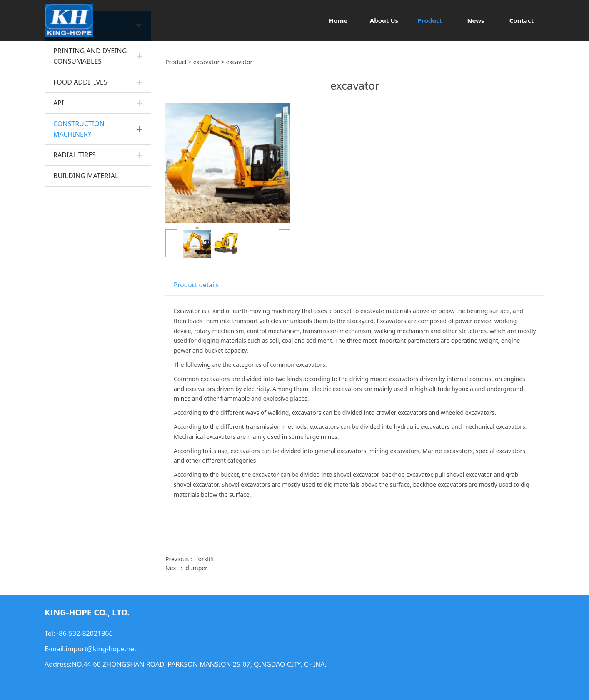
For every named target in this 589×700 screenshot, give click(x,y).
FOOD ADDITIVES (80, 82)
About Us (384, 20)
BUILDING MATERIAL (86, 176)
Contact (522, 20)
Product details (196, 285)
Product (430, 20)
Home (338, 20)
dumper (196, 568)
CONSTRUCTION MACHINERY (79, 129)
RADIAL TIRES (75, 155)
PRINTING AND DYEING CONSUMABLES (90, 56)
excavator (207, 62)
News (475, 20)
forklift (205, 559)
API (59, 103)
